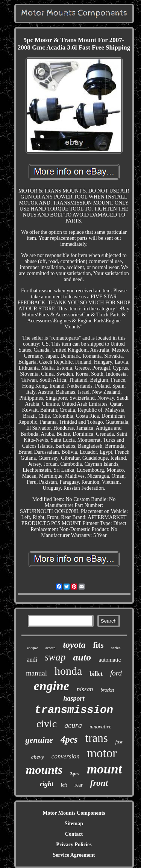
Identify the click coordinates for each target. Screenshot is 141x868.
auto (82, 657)
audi (32, 660)
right (47, 784)
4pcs (69, 739)
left (64, 785)
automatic (110, 660)
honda (68, 671)
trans (97, 738)
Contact (74, 834)
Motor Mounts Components (74, 813)
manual (36, 673)
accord (51, 648)
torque (32, 648)
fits (98, 645)
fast (119, 742)
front (99, 783)
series (116, 648)
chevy (38, 757)
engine (52, 686)
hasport (74, 698)
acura (73, 725)
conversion (66, 756)
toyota (74, 645)
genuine (39, 740)
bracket (107, 690)
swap (55, 657)
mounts (44, 770)
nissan (85, 689)
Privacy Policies (74, 845)
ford (116, 673)
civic (47, 724)
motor (102, 753)
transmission (74, 710)
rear (79, 785)
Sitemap (74, 824)
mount (104, 769)
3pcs (75, 774)
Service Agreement (74, 855)
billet (96, 674)
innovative (100, 727)
